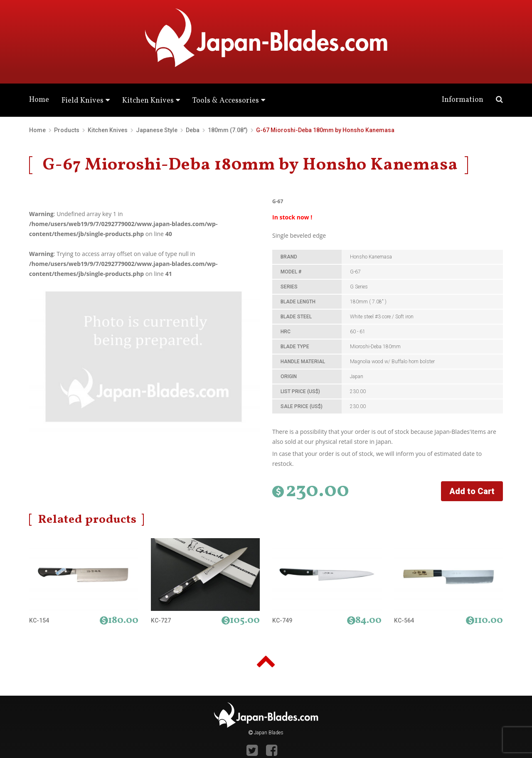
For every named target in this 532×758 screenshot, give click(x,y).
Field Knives (83, 101)
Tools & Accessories (226, 101)
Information (463, 100)
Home (39, 100)
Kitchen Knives (148, 101)
